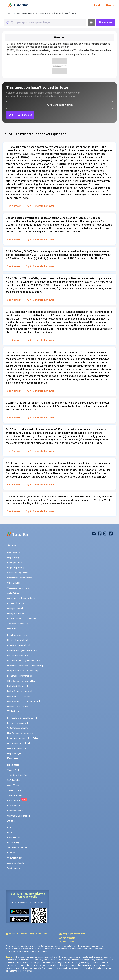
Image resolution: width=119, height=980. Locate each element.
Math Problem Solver (17, 603)
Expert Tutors (13, 765)
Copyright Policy (14, 858)
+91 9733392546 (70, 938)
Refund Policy (13, 837)
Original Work (13, 770)
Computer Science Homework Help (23, 671)
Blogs (10, 827)
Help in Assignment (16, 753)
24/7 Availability (14, 780)
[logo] (18, 5)
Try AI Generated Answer (40, 206)
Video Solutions (14, 583)
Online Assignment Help (18, 588)
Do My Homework (15, 608)
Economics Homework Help (20, 676)
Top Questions (14, 868)
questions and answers (26, 13)
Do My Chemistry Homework (20, 696)
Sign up (110, 5)
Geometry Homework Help (19, 743)
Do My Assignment (16, 613)
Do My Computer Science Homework (24, 701)
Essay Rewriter (14, 806)
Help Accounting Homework (20, 733)
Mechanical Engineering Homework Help (25, 666)
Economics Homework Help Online (23, 738)
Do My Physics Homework (19, 706)
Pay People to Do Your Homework (22, 718)
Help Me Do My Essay (17, 748)
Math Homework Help (17, 635)
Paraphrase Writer (15, 811)
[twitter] (111, 533)
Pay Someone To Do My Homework (23, 619)
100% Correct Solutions (18, 775)
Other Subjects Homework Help (21, 681)
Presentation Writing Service (20, 578)
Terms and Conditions (17, 848)
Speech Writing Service (18, 573)
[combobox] (45, 23)
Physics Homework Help (18, 640)
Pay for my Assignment (18, 723)
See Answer (14, 206)
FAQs (10, 832)
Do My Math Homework (18, 686)
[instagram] (105, 533)
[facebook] (94, 533)
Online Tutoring (14, 593)
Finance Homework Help (18, 655)
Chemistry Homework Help (19, 645)
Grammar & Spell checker (19, 816)
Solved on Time (14, 790)
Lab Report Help (15, 562)
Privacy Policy (13, 843)
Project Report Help (16, 568)
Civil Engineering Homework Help (22, 650)
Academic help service (17, 624)
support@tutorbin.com (74, 934)
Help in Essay (13, 558)
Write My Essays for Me (18, 728)
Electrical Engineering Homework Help (24, 661)
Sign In (98, 5)
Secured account (15, 795)
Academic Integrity (16, 863)
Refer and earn (14, 801)
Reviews (11, 853)
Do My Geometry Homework (20, 691)
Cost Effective (14, 785)
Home (10, 13)
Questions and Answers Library (21, 598)
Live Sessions (13, 552)
